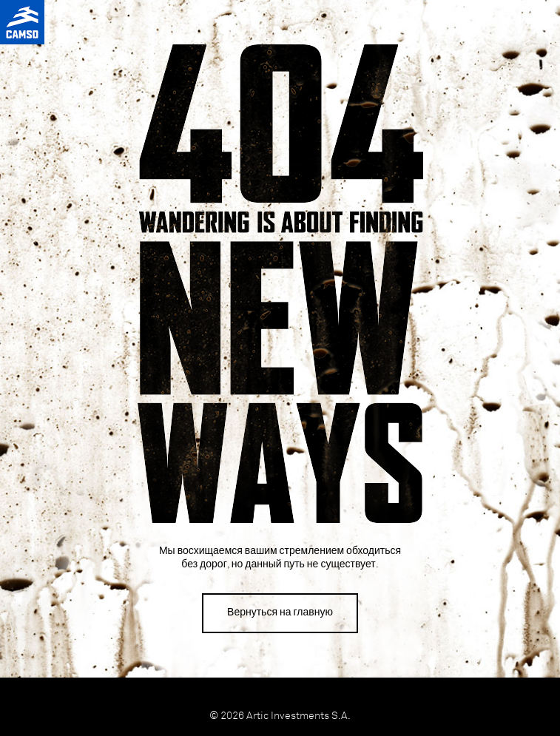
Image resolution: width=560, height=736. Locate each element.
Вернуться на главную (280, 612)
